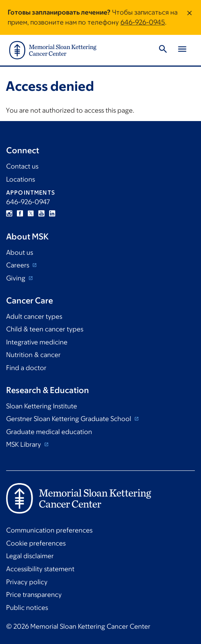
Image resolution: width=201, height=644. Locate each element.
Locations (21, 179)
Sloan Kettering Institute (42, 406)
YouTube (41, 213)
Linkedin (52, 213)
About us (20, 252)
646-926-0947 (28, 202)
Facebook (20, 213)
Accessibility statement (40, 569)
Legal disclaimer (30, 556)
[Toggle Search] (163, 50)
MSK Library (24, 444)
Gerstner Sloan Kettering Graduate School (69, 419)
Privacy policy (27, 582)
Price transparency (34, 595)
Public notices (27, 608)
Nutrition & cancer (33, 355)
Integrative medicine (37, 342)
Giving (16, 278)
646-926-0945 (143, 22)
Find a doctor (26, 368)
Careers (18, 265)
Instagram (9, 213)
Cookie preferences (36, 543)
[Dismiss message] (189, 17)
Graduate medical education (49, 432)
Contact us (22, 166)
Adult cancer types (34, 316)
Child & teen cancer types (45, 329)
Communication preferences (49, 530)
